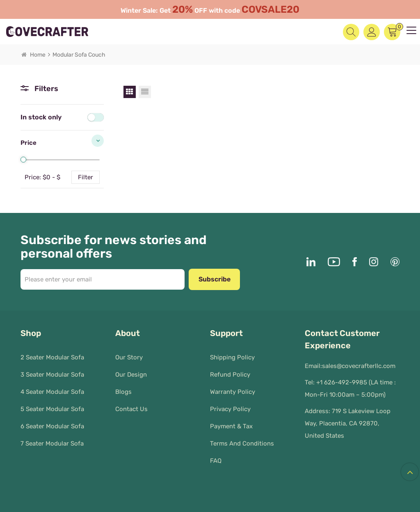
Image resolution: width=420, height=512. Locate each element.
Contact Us (131, 405)
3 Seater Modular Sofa (52, 371)
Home (33, 55)
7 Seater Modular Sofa (52, 440)
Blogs (123, 388)
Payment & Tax (231, 423)
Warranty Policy (233, 388)
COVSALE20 (270, 9)
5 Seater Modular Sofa (52, 405)
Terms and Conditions (242, 440)
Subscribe (215, 279)
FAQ (216, 457)
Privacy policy (230, 405)
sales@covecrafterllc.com (359, 366)
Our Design (131, 371)
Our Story (129, 354)
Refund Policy (230, 371)
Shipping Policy (232, 354)
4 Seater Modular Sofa (52, 388)
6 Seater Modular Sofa (52, 423)
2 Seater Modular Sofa (52, 354)
